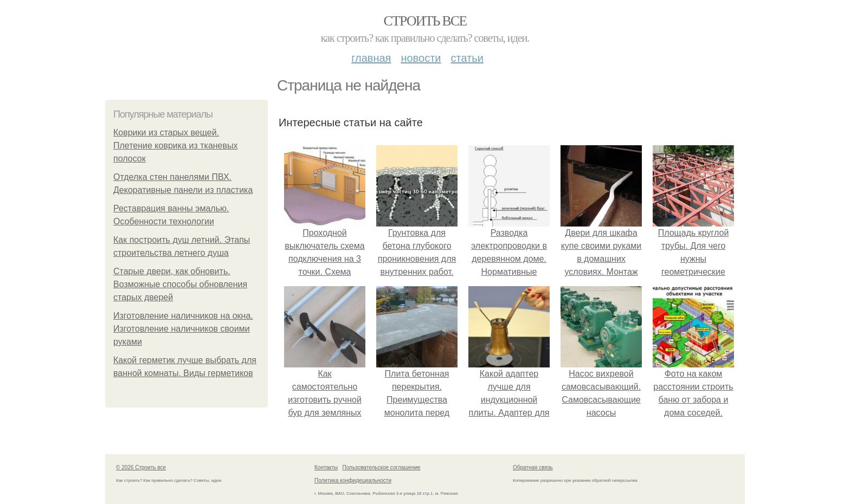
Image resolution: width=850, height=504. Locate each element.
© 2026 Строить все (141, 467)
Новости (421, 58)
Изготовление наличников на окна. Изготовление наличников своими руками (183, 329)
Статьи (467, 58)
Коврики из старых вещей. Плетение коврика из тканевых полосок (176, 146)
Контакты (326, 467)
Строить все (425, 21)
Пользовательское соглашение (382, 467)
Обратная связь (533, 467)
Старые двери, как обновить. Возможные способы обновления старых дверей (180, 284)
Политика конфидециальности (353, 480)
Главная (371, 58)
